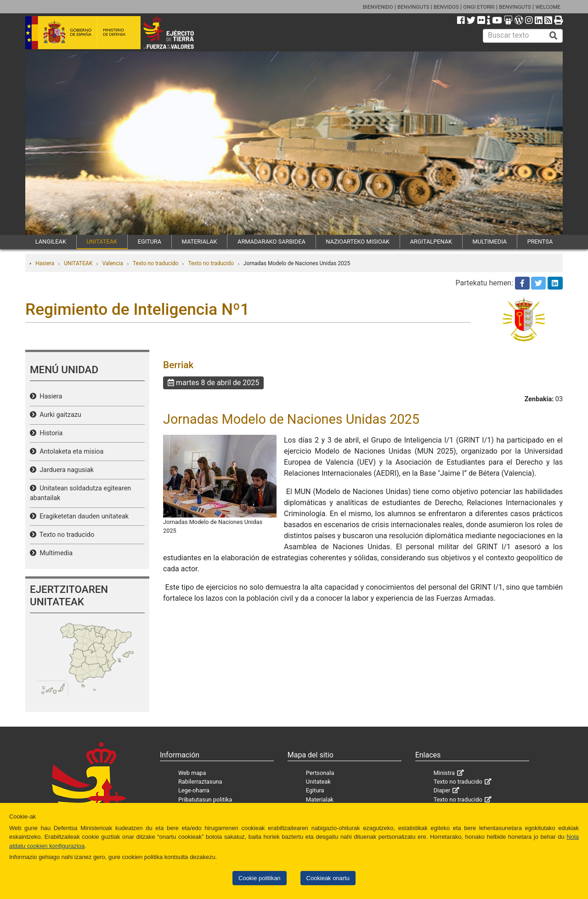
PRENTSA (540, 242)
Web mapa (192, 773)
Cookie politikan (259, 878)
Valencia (113, 263)
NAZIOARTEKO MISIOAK (358, 242)
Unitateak (318, 782)
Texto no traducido (155, 263)
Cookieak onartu (328, 878)
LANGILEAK (51, 242)
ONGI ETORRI (479, 7)
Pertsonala (320, 773)
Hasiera (45, 263)
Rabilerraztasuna (200, 782)
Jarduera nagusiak (65, 470)
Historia (49, 433)
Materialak (320, 799)
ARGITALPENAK (431, 242)
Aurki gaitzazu (59, 415)
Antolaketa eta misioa (70, 452)
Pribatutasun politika (205, 799)
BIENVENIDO (378, 7)
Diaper (442, 790)
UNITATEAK (102, 242)
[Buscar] (554, 36)
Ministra (444, 773)
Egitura (315, 790)
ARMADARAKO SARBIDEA (271, 242)
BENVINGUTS (413, 7)
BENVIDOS (446, 7)
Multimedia (54, 553)
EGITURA (150, 242)
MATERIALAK (200, 242)
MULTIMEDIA (490, 242)
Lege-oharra (194, 790)
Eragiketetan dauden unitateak (82, 516)
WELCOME (548, 7)
